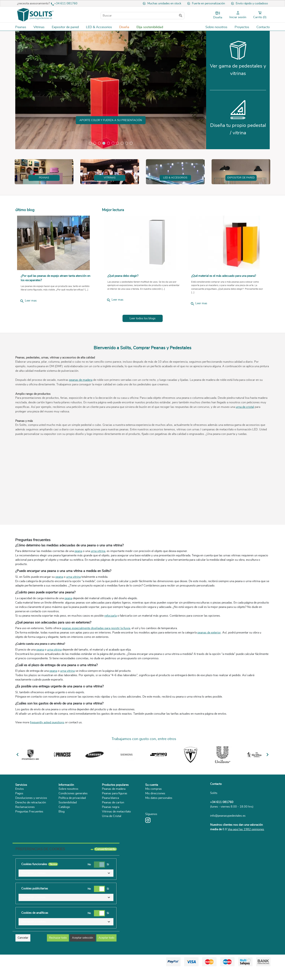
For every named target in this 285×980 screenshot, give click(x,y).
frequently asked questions (47, 744)
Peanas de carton (113, 824)
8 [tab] (122, 143)
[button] (66, 884)
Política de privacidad (72, 820)
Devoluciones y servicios (31, 820)
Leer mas (28, 323)
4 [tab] (104, 143)
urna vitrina (98, 573)
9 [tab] (127, 143)
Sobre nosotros (68, 811)
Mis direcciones (155, 815)
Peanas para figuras (115, 815)
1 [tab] (90, 143)
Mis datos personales (159, 820)
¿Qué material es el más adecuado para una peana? (224, 298)
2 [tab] (95, 143)
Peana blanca (110, 820)
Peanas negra (111, 829)
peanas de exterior (209, 655)
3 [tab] (99, 143)
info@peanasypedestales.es (228, 838)
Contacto (216, 806)
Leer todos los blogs (143, 340)
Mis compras (153, 811)
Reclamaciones (25, 829)
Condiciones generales (73, 815)
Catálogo (64, 829)
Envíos (20, 811)
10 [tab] (131, 143)
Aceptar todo (106, 949)
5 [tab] (108, 143)
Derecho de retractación (31, 824)
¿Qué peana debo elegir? (123, 298)
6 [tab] (113, 143)
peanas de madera (81, 402)
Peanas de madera (114, 811)
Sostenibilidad (68, 824)
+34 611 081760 (66, 3)
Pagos (19, 815)
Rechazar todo (58, 949)
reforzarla (111, 638)
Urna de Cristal (112, 838)
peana (78, 573)
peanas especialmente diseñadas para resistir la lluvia (96, 650)
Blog (62, 834)
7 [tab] (118, 143)
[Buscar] (142, 16)
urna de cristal (245, 429)
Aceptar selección (83, 949)
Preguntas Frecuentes (29, 834)
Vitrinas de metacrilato (116, 834)
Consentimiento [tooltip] (105, 860)
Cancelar (23, 949)
